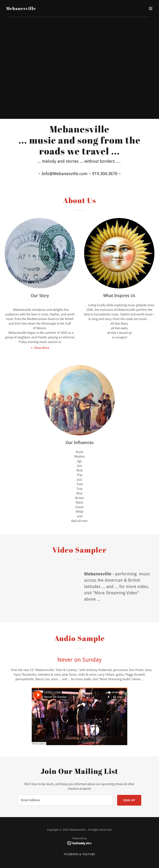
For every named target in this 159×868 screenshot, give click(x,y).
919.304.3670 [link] (105, 174)
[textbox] (65, 800)
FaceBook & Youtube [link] (79, 854)
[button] (151, 8)
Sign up (129, 800)
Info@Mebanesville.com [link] (65, 174)
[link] (21, 9)
